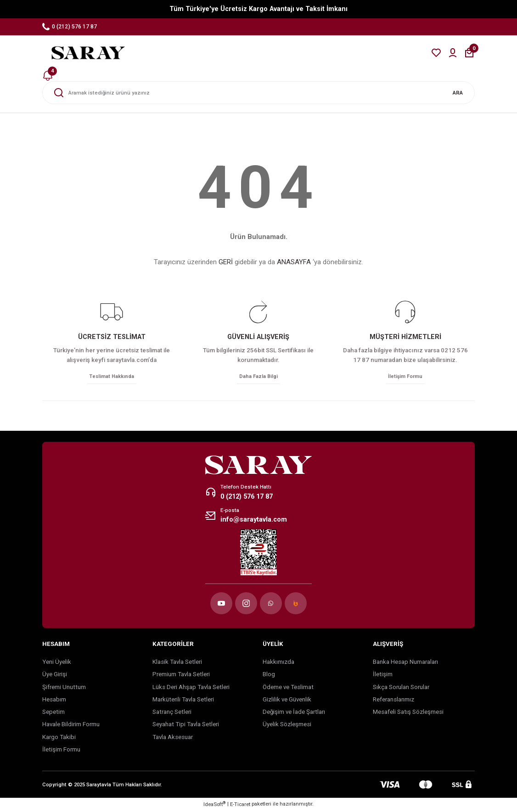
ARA (458, 93)
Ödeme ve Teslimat (288, 688)
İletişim (383, 676)
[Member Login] (453, 53)
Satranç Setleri (172, 713)
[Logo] (88, 53)
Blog (269, 676)
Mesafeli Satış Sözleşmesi (408, 713)
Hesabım (54, 701)
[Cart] (469, 53)
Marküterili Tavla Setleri (183, 701)
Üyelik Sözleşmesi (287, 726)
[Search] (258, 93)
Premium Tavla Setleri (181, 676)
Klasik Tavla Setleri (177, 663)
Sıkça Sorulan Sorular (401, 688)
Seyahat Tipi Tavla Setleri (186, 726)
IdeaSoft (214, 805)
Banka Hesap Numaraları (405, 663)
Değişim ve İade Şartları (294, 713)
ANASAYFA (294, 262)
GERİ (226, 262)
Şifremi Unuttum (64, 688)
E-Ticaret (240, 806)
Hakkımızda (278, 663)
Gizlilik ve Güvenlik (287, 701)
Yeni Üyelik (57, 663)
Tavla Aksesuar (173, 738)
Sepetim (53, 713)
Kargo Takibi (59, 738)
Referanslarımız (393, 701)
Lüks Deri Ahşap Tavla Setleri (191, 688)
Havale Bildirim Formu (71, 726)
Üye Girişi (55, 676)
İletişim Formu (61, 751)
